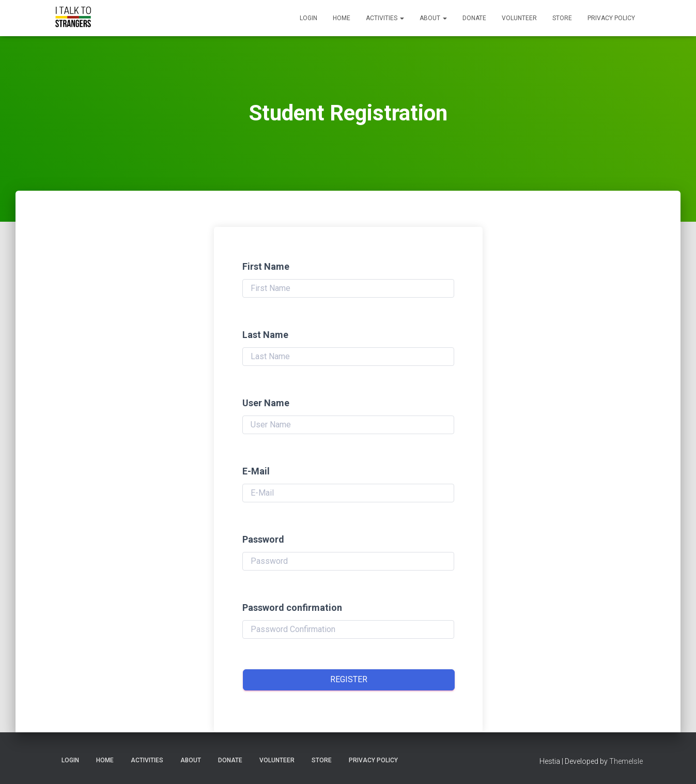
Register (349, 679)
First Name (266, 266)
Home (342, 18)
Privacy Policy (611, 18)
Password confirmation (292, 608)
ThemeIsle (626, 761)
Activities (385, 18)
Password (263, 539)
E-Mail (256, 471)
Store (562, 18)
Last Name (265, 335)
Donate (474, 18)
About (433, 18)
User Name (266, 403)
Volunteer (519, 18)
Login (308, 18)
